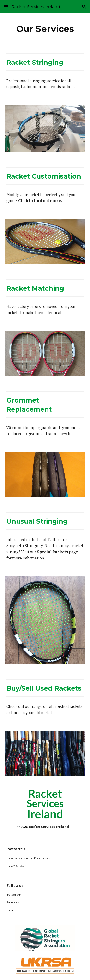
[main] (45, 29)
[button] (6, 7)
